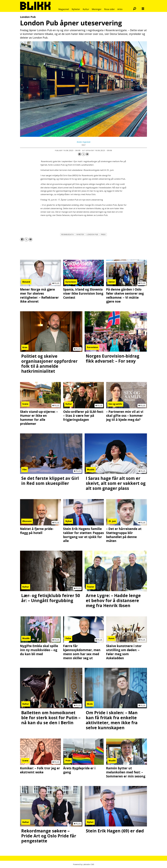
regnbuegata (67, 234)
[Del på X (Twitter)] (83, 154)
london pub (92, 234)
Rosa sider (109, 9)
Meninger (97, 9)
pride (103, 234)
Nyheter (76, 9)
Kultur (86, 9)
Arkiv (120, 9)
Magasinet (64, 9)
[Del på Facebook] (80, 154)
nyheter (80, 234)
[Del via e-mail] (87, 154)
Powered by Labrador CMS (84, 864)
